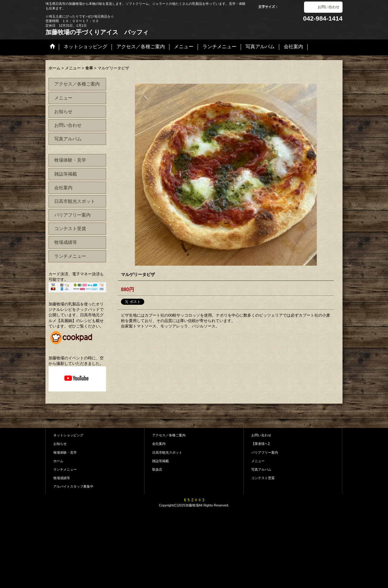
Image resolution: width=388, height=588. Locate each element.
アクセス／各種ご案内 (77, 84)
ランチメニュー (70, 256)
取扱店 (157, 469)
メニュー (63, 98)
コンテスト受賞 (70, 228)
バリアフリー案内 (72, 215)
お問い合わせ (329, 7)
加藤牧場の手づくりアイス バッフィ (97, 32)
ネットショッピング (68, 435)
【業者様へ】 (261, 444)
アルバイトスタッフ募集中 (73, 486)
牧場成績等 (66, 242)
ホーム (58, 461)
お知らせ (63, 111)
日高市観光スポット (75, 201)
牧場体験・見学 (70, 160)
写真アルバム (68, 139)
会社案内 (63, 188)
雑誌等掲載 (66, 174)
